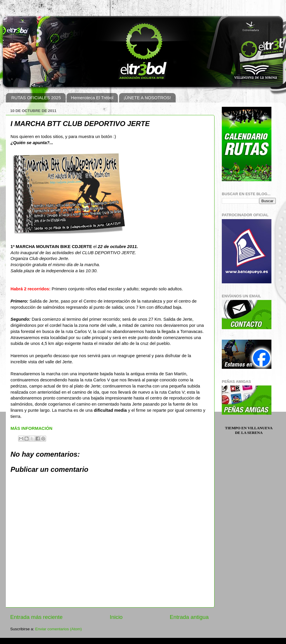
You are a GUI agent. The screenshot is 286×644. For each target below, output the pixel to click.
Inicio (116, 617)
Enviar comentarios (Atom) (59, 629)
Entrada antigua (189, 617)
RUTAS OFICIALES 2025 (36, 98)
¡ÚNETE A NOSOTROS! (147, 98)
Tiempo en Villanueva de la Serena (249, 430)
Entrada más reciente (36, 617)
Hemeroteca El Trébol (92, 98)
